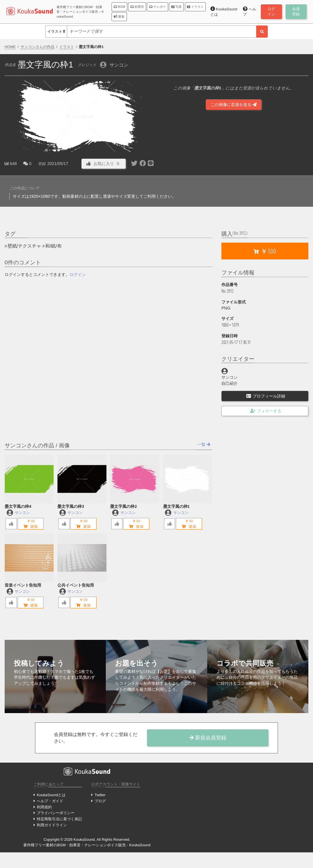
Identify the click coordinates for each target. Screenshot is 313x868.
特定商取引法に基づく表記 (59, 819)
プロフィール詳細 (266, 396)
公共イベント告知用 (76, 585)
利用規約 (44, 807)
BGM (119, 7)
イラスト (195, 7)
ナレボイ (158, 7)
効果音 (137, 7)
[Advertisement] (234, 152)
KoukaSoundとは (51, 795)
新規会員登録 (208, 738)
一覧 (204, 444)
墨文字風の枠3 (71, 506)
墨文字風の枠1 (176, 506)
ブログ (100, 801)
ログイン (78, 274)
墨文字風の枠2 (123, 506)
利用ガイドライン (52, 825)
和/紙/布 (53, 246)
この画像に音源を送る (234, 105)
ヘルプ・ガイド (50, 801)
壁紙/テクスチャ (24, 246)
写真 (176, 7)
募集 (119, 17)
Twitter (100, 795)
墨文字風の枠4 (18, 506)
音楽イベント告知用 (23, 585)
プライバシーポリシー (56, 813)
